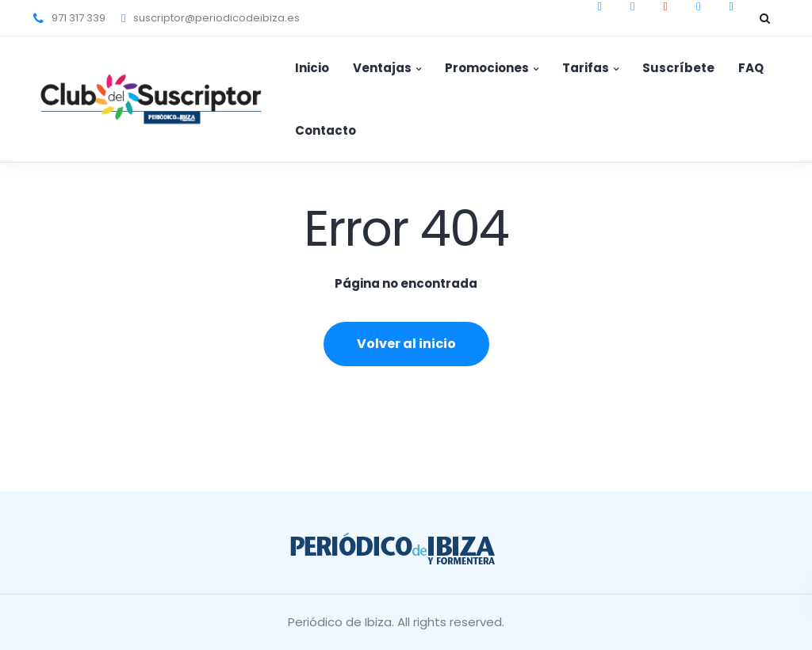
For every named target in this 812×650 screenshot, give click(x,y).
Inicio (312, 68)
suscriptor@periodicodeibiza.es (216, 18)
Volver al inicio (406, 344)
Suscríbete (678, 68)
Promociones (487, 68)
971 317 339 (79, 18)
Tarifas (586, 68)
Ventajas (382, 68)
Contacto (326, 130)
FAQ (751, 68)
